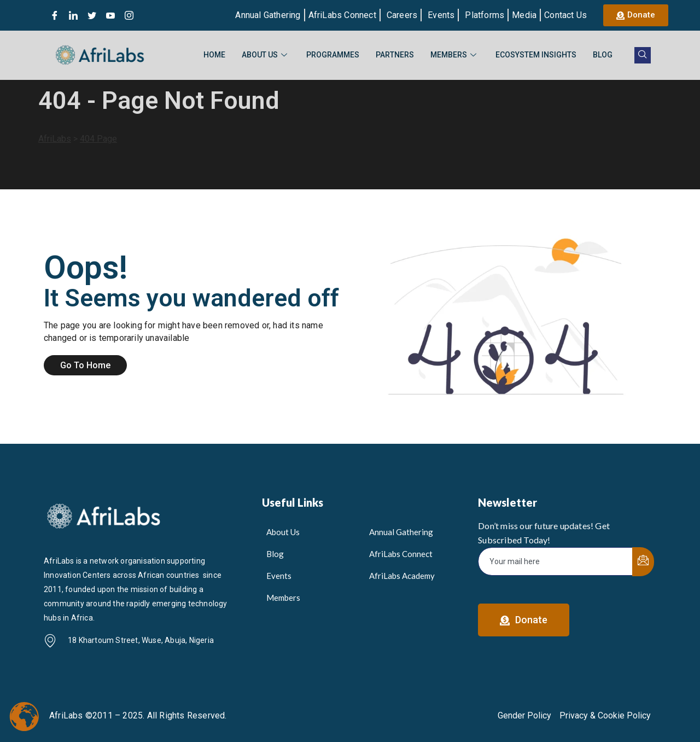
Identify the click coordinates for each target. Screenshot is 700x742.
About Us (266, 55)
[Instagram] (129, 15)
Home (214, 55)
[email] (556, 561)
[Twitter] (92, 15)
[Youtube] (110, 15)
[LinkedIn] (73, 15)
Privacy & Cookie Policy (605, 715)
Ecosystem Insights (536, 55)
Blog (603, 55)
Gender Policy (524, 715)
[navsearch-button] (643, 55)
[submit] (643, 562)
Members (455, 55)
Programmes (333, 55)
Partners (395, 55)
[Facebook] (55, 15)
